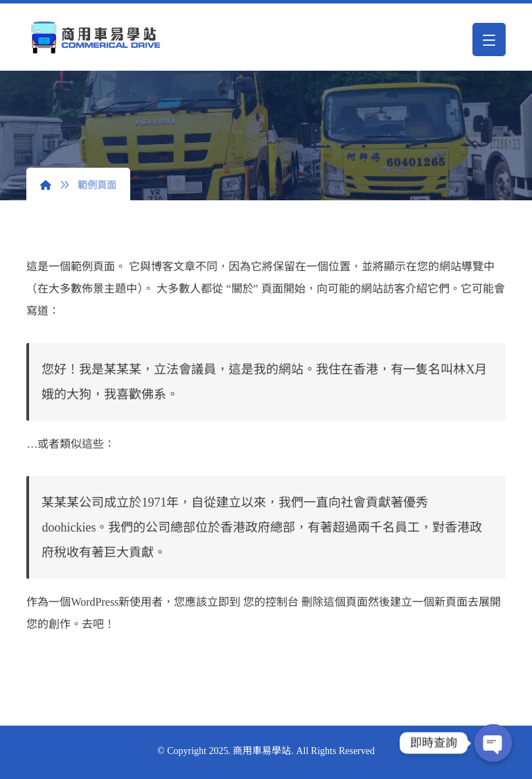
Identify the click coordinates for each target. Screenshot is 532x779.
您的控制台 (271, 602)
